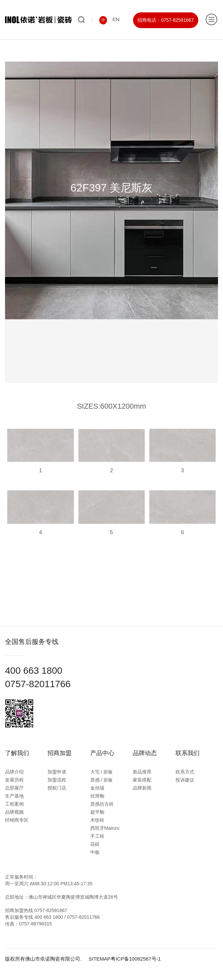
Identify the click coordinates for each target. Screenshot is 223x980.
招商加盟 (60, 753)
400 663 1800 (34, 671)
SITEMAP (100, 959)
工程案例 (14, 804)
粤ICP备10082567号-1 (136, 959)
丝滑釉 (97, 796)
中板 (95, 852)
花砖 (95, 844)
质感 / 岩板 (102, 780)
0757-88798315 (35, 924)
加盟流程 (57, 780)
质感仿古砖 (102, 804)
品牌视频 (14, 812)
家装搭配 (142, 780)
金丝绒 (97, 788)
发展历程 (14, 780)
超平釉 (97, 812)
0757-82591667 (51, 910)
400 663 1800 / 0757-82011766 (67, 917)
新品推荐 (142, 772)
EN (116, 20)
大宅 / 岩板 (102, 772)
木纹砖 (97, 820)
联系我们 (188, 753)
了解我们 (17, 753)
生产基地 (14, 796)
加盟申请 (57, 772)
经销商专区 (17, 820)
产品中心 (102, 753)
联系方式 (185, 772)
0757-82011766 (38, 684)
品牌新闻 (142, 788)
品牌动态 (145, 753)
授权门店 (57, 788)
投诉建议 (185, 780)
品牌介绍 (14, 772)
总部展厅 (14, 788)
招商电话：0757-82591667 (165, 20)
